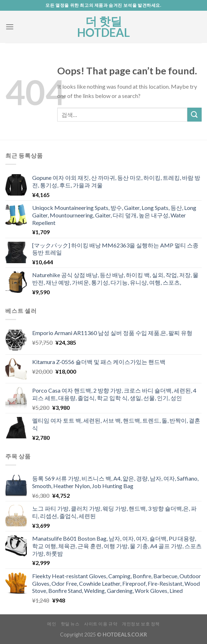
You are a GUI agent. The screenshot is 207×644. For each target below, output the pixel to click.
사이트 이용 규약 (101, 624)
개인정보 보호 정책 (141, 624)
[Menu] (10, 27)
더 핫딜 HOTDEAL (103, 27)
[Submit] (194, 115)
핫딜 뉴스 (70, 624)
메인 (52, 624)
